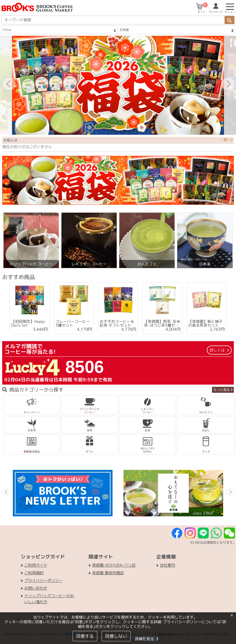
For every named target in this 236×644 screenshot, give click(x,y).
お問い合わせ (36, 588)
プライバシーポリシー (43, 581)
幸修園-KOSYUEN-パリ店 (114, 565)
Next (225, 85)
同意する (85, 636)
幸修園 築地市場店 (108, 573)
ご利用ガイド (36, 565)
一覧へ (226, 140)
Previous (5, 85)
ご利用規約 (34, 573)
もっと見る (223, 390)
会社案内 (167, 565)
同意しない (116, 636)
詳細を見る (146, 639)
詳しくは (219, 350)
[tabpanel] (29, 308)
